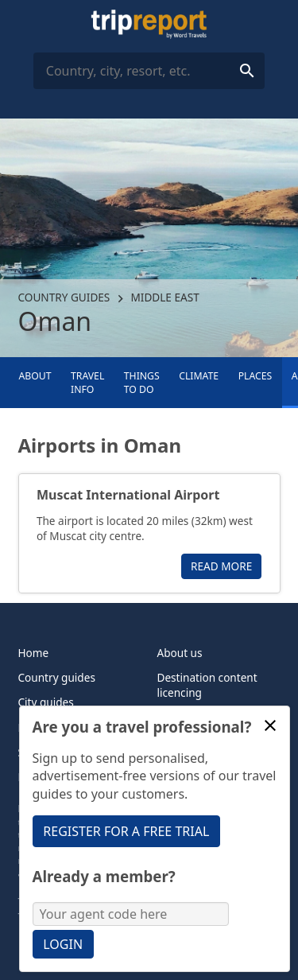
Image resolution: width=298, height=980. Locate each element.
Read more (221, 566)
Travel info (87, 383)
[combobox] (149, 71)
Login (63, 944)
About (35, 376)
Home (34, 653)
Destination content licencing (207, 685)
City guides (46, 702)
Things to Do (142, 383)
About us (180, 653)
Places (255, 376)
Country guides (64, 297)
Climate (199, 376)
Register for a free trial (126, 831)
